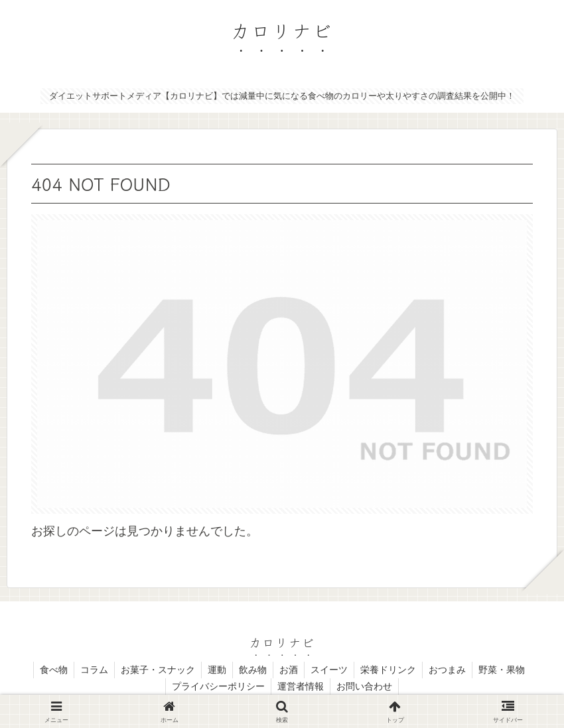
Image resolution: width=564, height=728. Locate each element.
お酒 (289, 670)
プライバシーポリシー (217, 687)
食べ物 (48, 670)
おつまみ (452, 670)
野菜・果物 (508, 670)
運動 (215, 670)
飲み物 (252, 670)
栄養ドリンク (391, 670)
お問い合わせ (366, 687)
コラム (90, 670)
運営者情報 (301, 687)
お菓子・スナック (155, 670)
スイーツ (331, 670)
